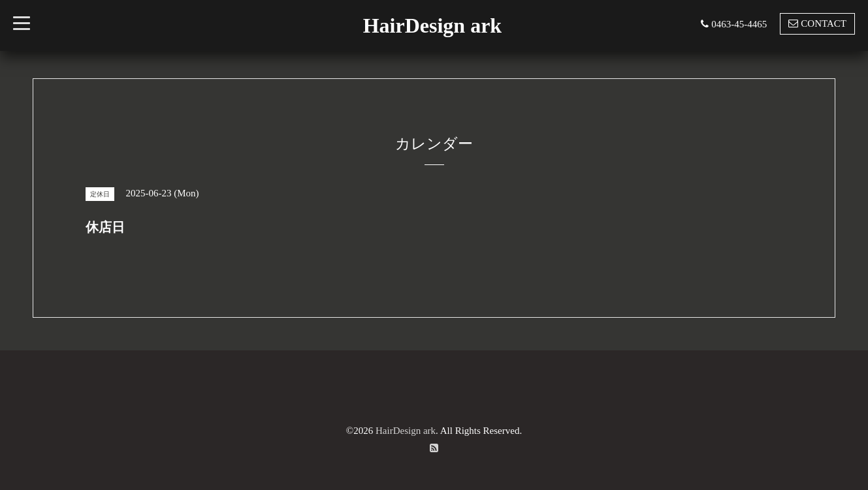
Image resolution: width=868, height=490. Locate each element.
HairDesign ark (432, 25)
